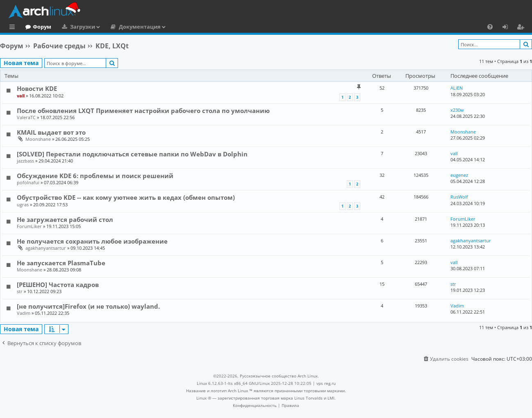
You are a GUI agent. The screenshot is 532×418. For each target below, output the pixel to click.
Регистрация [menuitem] (522, 28)
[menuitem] (490, 27)
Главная (37, 27)
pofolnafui (28, 182)
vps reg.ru (326, 383)
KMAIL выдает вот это (51, 132)
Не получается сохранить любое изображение (92, 241)
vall (21, 96)
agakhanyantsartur (46, 248)
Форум (76, 27)
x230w (457, 110)
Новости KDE (37, 88)
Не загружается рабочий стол (65, 219)
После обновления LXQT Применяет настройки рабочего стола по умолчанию (143, 111)
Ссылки (14, 28)
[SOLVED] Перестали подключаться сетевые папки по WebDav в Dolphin (132, 154)
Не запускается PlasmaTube (61, 263)
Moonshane (38, 139)
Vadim (24, 313)
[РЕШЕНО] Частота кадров (58, 285)
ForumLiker (29, 226)
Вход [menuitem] (508, 28)
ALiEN (457, 88)
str (20, 291)
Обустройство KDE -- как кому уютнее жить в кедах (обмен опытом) (126, 197)
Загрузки (116, 27)
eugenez (459, 175)
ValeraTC (26, 117)
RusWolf (459, 197)
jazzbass (25, 161)
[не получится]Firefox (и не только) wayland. (88, 306)
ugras (23, 204)
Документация (173, 27)
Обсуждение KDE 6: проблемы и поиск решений (95, 176)
